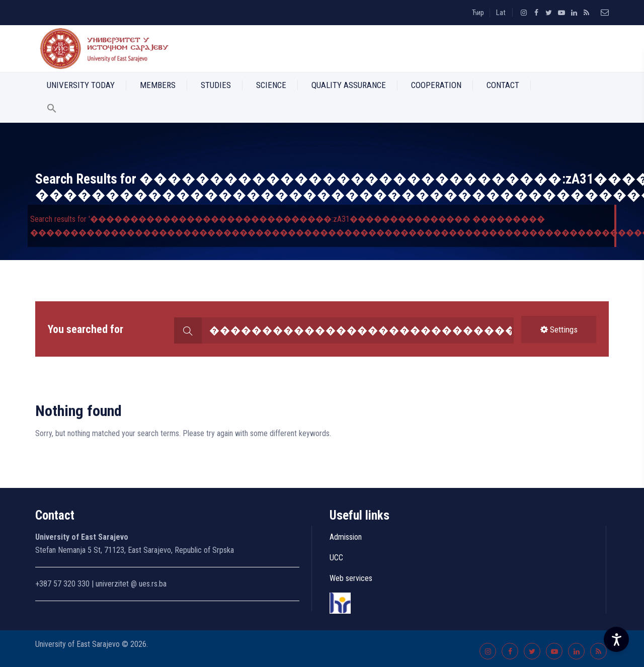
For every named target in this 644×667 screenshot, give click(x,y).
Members (158, 85)
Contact (503, 85)
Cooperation (436, 85)
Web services (351, 578)
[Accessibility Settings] (616, 639)
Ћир (478, 13)
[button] (52, 110)
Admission (346, 537)
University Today (81, 85)
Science (271, 85)
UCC (336, 558)
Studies (216, 85)
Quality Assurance (349, 85)
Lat (501, 13)
